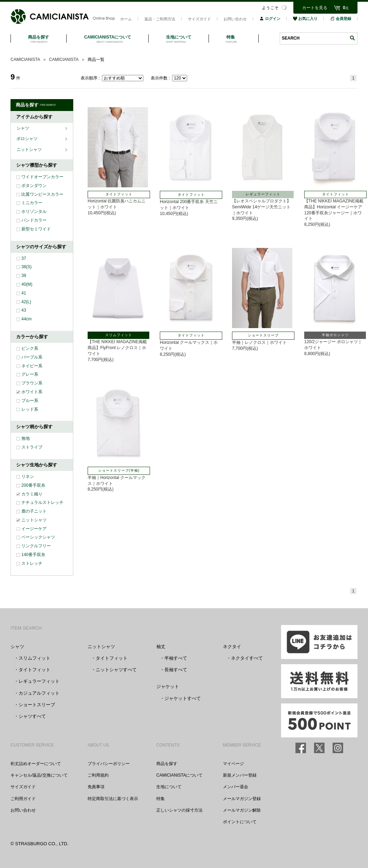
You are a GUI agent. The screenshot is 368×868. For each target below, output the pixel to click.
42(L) (26, 302)
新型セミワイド (36, 229)
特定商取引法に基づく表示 (113, 799)
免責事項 (96, 787)
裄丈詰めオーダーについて (36, 764)
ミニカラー (32, 203)
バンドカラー (34, 220)
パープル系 (32, 357)
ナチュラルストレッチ (42, 502)
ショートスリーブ (37, 705)
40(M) (27, 284)
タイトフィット (35, 670)
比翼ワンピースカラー (42, 194)
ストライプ (32, 447)
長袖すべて (176, 670)
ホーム (126, 19)
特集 (161, 799)
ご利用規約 (98, 775)
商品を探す (167, 764)
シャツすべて (32, 716)
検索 (352, 38)
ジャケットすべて (183, 698)
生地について (169, 787)
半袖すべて (176, 658)
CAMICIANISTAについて (179, 775)
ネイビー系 (32, 366)
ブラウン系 (32, 383)
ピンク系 (30, 348)
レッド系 (30, 409)
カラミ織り (32, 494)
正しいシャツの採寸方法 (179, 810)
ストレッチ (32, 563)
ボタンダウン (34, 186)
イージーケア (34, 529)
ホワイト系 (32, 392)
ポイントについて (240, 822)
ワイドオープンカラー (42, 177)
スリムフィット (35, 658)
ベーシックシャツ (38, 537)
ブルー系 (30, 401)
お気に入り (305, 19)
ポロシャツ (28, 139)
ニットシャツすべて (116, 670)
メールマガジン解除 (242, 810)
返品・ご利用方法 (160, 19)
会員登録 (341, 19)
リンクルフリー (36, 546)
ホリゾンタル (34, 211)
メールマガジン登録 (242, 799)
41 (24, 293)
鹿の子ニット (34, 511)
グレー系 (30, 374)
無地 (26, 438)
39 (24, 276)
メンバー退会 (236, 787)
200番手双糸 (33, 485)
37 (24, 258)
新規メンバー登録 (240, 775)
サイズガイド (199, 19)
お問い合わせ (235, 19)
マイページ (233, 764)
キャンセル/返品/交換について (39, 775)
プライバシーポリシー (109, 764)
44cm (26, 319)
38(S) (26, 267)
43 (24, 310)
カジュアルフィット (39, 693)
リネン (28, 477)
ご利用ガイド (23, 799)
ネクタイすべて (247, 658)
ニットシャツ (30, 150)
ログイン (270, 19)
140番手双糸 (33, 555)
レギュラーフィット (39, 681)
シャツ (23, 128)
